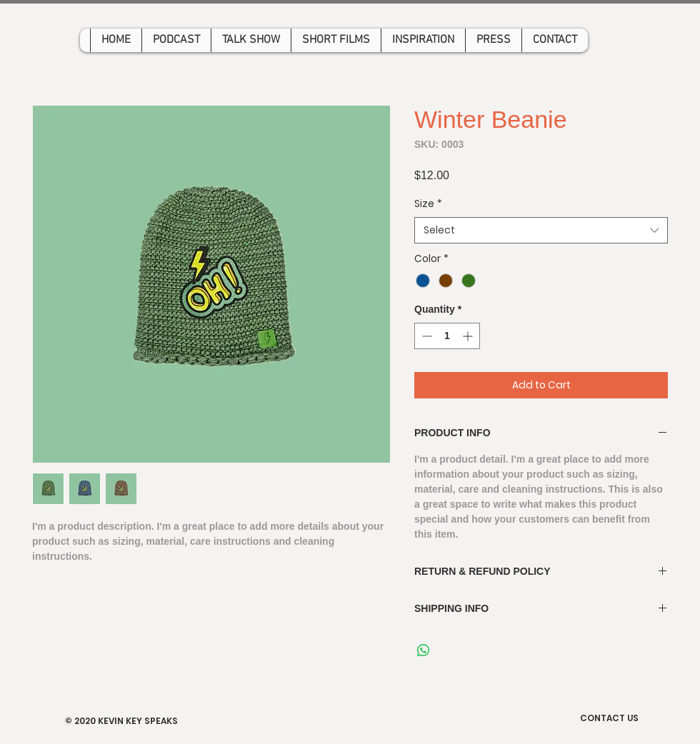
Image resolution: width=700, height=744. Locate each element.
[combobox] (541, 231)
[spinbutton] (447, 336)
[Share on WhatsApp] (424, 650)
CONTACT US (609, 718)
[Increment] (469, 336)
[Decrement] (425, 336)
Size (428, 204)
